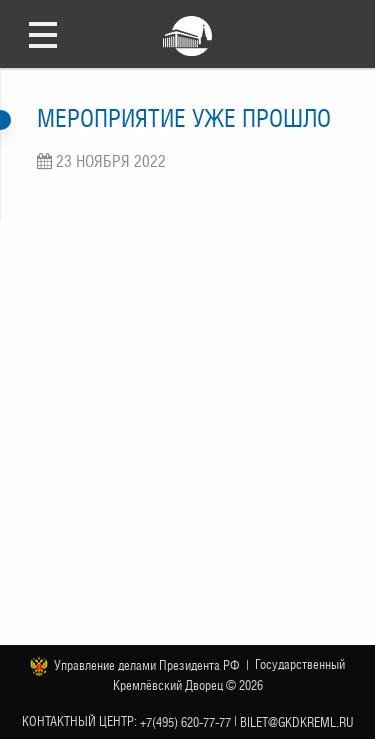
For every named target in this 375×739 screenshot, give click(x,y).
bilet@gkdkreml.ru (297, 721)
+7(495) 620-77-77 (185, 721)
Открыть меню (43, 34)
